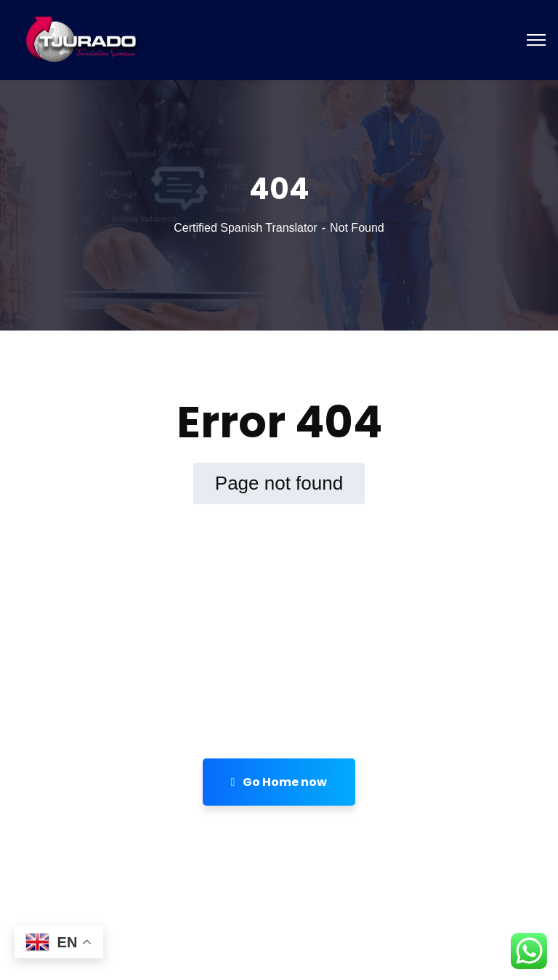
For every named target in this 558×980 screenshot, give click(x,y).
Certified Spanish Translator (245, 228)
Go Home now (279, 782)
